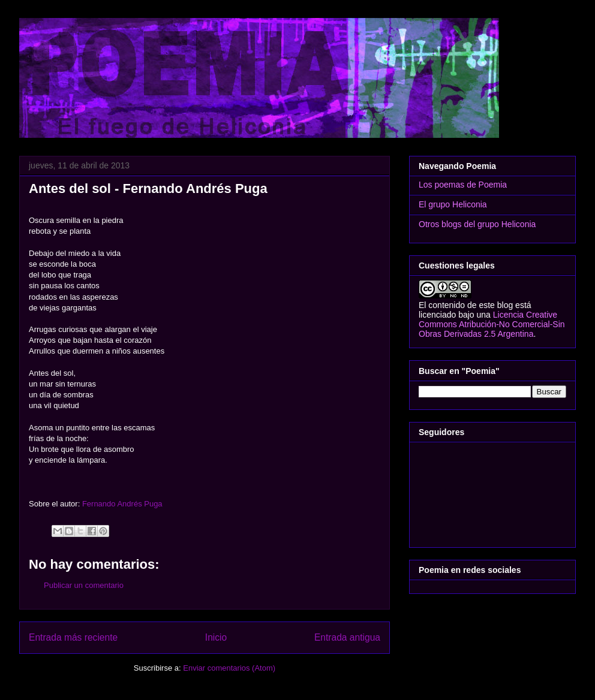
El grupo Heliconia (453, 204)
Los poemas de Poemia (463, 185)
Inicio (216, 637)
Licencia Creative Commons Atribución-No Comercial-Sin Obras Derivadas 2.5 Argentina (492, 324)
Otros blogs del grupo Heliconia (477, 224)
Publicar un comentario (84, 585)
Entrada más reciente (73, 637)
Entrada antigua (347, 637)
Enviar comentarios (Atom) (229, 668)
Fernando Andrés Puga (122, 504)
